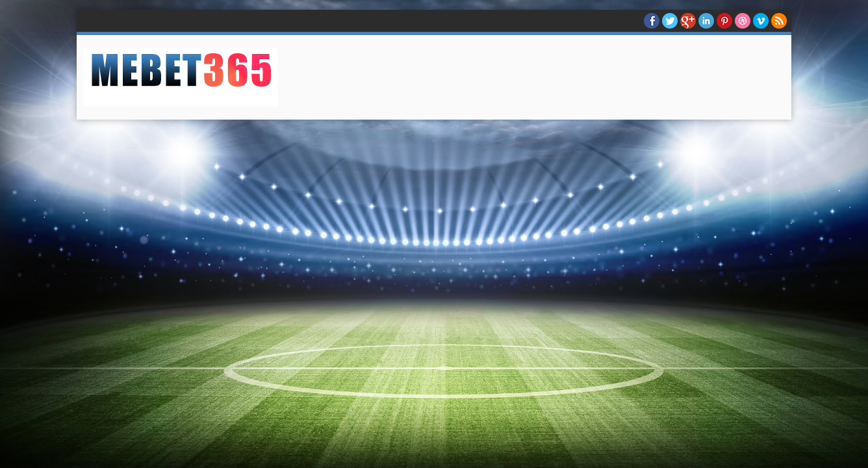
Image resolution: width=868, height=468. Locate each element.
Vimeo (761, 21)
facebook (652, 21)
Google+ (688, 21)
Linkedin (706, 21)
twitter (670, 21)
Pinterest (724, 21)
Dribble (743, 21)
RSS (779, 21)
